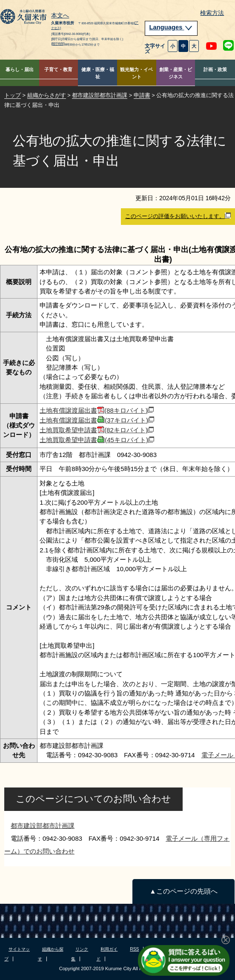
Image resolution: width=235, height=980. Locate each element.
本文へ (60, 16)
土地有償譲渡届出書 (97, 410)
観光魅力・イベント (136, 73)
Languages (171, 27)
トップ (13, 95)
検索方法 (212, 13)
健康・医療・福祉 (98, 73)
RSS (134, 949)
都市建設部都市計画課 (100, 95)
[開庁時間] (58, 44)
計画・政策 (215, 69)
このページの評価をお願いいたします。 (178, 216)
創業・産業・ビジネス (176, 73)
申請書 (142, 95)
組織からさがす (47, 95)
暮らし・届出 (20, 69)
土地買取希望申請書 (97, 430)
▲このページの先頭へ (183, 891)
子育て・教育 (58, 69)
